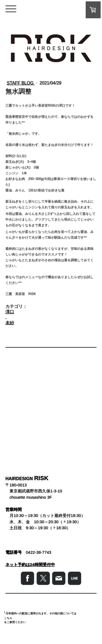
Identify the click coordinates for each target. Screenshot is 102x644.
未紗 (10, 323)
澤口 (10, 312)
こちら (8, 618)
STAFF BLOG (21, 83)
